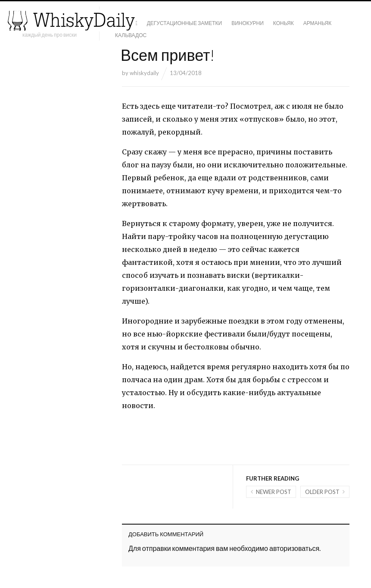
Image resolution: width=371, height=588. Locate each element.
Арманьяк (318, 23)
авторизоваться (294, 548)
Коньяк (284, 23)
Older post (322, 492)
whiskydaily (144, 73)
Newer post (274, 492)
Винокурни (248, 23)
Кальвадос (131, 35)
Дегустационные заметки (184, 23)
